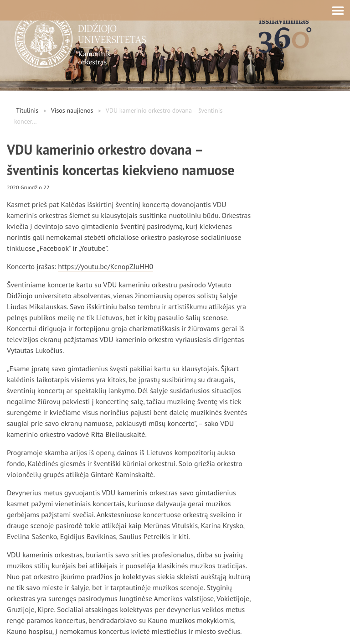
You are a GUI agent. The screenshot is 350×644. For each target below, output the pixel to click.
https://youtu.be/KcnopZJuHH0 (106, 266)
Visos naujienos (72, 110)
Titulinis (27, 110)
